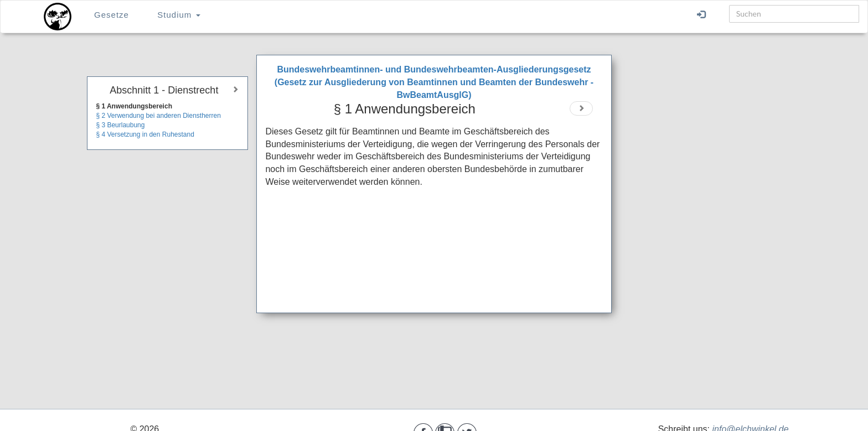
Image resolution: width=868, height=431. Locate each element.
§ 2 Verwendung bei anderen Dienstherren (158, 116)
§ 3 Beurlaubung (120, 125)
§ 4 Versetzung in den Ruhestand (145, 134)
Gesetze (112, 15)
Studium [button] (179, 15)
